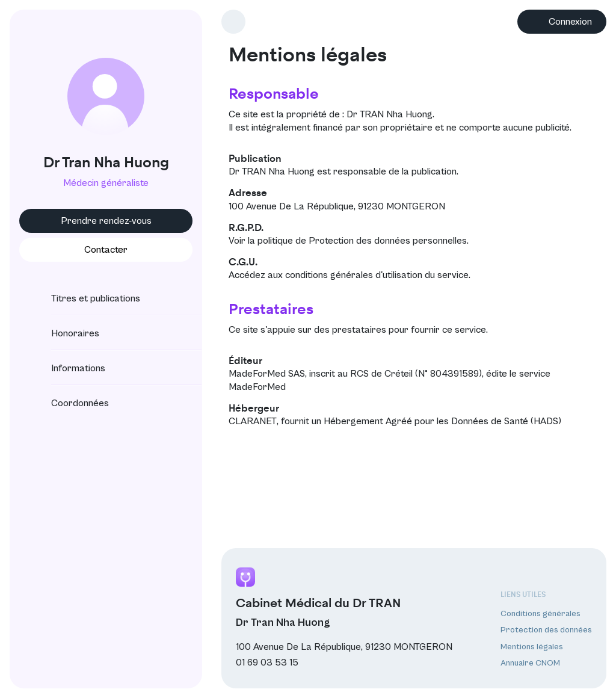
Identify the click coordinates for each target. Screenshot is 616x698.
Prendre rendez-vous (106, 221)
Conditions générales (541, 614)
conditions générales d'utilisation (354, 275)
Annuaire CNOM (530, 663)
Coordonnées (69, 403)
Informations (67, 368)
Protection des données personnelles (388, 241)
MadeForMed (257, 387)
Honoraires (64, 333)
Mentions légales (532, 647)
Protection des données (546, 630)
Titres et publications (85, 298)
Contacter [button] (106, 250)
